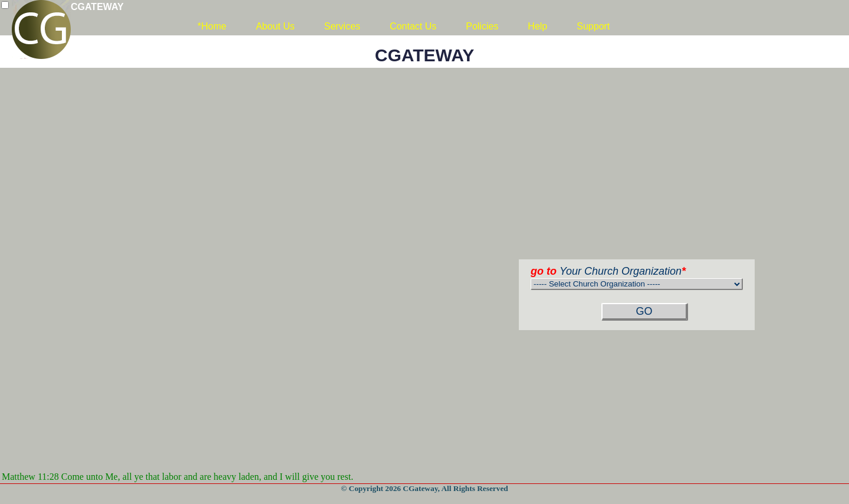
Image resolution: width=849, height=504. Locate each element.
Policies (482, 26)
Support (593, 26)
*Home (212, 26)
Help (537, 26)
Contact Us (413, 26)
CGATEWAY (97, 7)
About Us (275, 26)
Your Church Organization (608, 271)
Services (342, 26)
